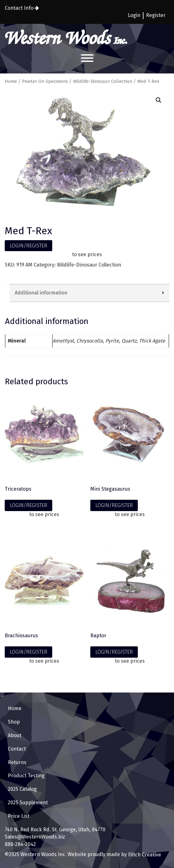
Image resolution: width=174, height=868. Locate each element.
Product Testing (26, 776)
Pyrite (112, 341)
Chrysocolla (90, 341)
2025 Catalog (22, 789)
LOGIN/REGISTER (28, 246)
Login (134, 15)
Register (156, 15)
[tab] (90, 293)
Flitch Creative (144, 855)
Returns (17, 762)
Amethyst (63, 341)
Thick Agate (152, 341)
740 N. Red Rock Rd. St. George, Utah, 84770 (55, 830)
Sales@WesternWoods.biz (35, 837)
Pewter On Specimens (45, 81)
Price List (19, 816)
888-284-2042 (20, 844)
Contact (17, 749)
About (15, 735)
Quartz (129, 341)
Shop (14, 722)
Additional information (41, 293)
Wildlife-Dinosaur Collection (103, 81)
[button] (159, 100)
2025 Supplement (28, 803)
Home (11, 81)
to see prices (87, 254)
